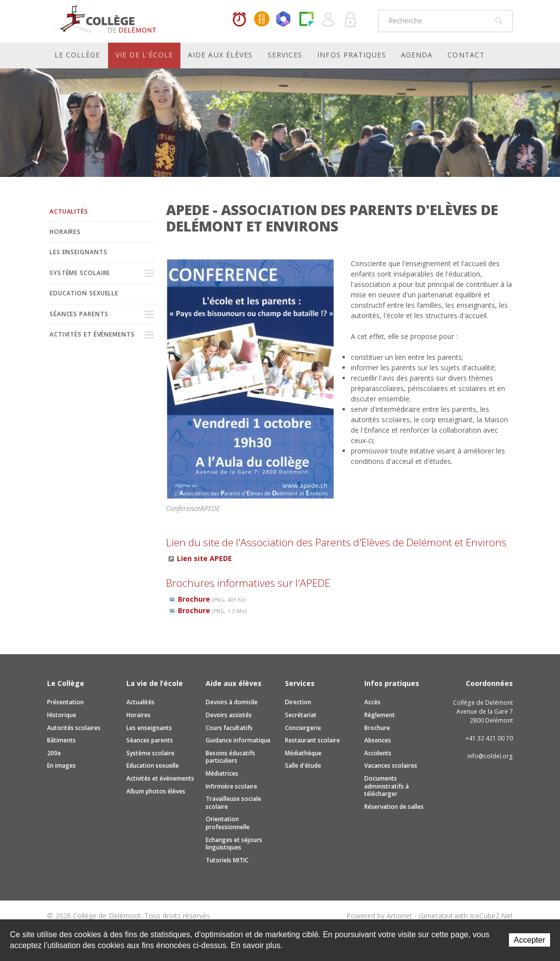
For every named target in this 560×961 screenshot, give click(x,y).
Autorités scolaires (74, 728)
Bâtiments (61, 740)
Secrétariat (301, 715)
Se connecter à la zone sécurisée (351, 20)
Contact (466, 55)
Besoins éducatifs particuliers (230, 757)
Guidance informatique (238, 740)
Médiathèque (303, 753)
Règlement (380, 715)
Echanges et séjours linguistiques (234, 844)
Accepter (530, 940)
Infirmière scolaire (231, 786)
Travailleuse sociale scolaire (233, 803)
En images (61, 765)
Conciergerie (303, 728)
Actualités (69, 211)
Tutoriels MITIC (227, 860)
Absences (378, 740)
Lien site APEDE (204, 558)
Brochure (212, 599)
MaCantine (262, 20)
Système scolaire (80, 273)
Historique (62, 715)
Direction (298, 702)
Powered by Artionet (379, 916)
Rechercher (499, 21)
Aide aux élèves (220, 55)
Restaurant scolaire (312, 740)
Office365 (284, 20)
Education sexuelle (84, 293)
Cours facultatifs (229, 728)
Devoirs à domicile (232, 702)
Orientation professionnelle (228, 823)
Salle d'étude (303, 765)
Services (285, 55)
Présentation (65, 702)
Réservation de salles (394, 807)
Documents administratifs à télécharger (387, 786)
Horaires (239, 20)
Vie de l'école (144, 55)
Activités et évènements (92, 334)
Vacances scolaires (391, 765)
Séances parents (79, 314)
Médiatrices (222, 773)
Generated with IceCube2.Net (466, 916)
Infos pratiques (352, 55)
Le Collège (78, 55)
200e (54, 753)
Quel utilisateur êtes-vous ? (329, 20)
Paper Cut (306, 20)
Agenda (417, 55)
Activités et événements (160, 778)
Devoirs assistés (229, 715)
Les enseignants (79, 252)
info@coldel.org (490, 756)
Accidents (378, 753)
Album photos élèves (156, 791)
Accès (372, 702)
